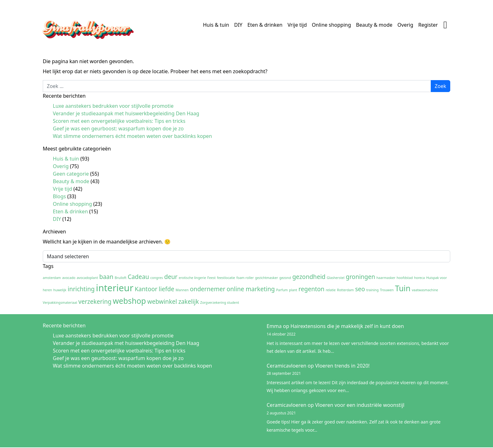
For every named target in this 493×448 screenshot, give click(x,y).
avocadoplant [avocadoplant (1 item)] (87, 278)
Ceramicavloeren (286, 366)
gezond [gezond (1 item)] (285, 278)
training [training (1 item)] (372, 290)
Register (428, 25)
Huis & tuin (216, 25)
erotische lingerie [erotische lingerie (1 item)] (193, 278)
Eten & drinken (265, 25)
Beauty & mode (374, 25)
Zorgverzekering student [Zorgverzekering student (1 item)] (220, 303)
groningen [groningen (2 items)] (360, 277)
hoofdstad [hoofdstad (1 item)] (405, 278)
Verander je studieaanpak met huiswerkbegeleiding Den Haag (126, 113)
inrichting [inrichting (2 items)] (81, 289)
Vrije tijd (297, 25)
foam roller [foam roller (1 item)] (245, 278)
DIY (238, 25)
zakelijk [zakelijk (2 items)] (188, 302)
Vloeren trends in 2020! (342, 366)
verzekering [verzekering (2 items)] (95, 302)
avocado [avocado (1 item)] (69, 278)
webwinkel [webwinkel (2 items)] (162, 302)
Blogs (59, 196)
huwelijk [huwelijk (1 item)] (60, 290)
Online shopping (331, 25)
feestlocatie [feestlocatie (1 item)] (226, 278)
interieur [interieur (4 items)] (115, 288)
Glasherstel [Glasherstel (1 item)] (335, 278)
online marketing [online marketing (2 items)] (251, 289)
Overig (405, 25)
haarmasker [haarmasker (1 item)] (386, 278)
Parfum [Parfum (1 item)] (282, 290)
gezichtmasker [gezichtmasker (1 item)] (266, 278)
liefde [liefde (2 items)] (167, 289)
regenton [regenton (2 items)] (311, 289)
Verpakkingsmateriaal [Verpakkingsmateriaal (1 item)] (60, 303)
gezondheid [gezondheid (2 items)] (309, 277)
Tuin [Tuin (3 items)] (403, 288)
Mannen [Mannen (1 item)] (182, 290)
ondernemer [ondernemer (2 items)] (208, 289)
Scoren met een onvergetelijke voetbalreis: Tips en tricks (119, 121)
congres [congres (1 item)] (157, 278)
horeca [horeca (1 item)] (419, 278)
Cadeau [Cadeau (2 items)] (138, 277)
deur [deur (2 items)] (171, 277)
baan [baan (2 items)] (106, 277)
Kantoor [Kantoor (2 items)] (146, 289)
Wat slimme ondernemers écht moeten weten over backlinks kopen (132, 136)
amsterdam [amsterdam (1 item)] (52, 278)
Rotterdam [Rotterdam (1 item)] (345, 290)
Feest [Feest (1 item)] (211, 278)
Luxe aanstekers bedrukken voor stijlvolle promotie (113, 106)
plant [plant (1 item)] (293, 290)
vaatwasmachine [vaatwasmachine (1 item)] (425, 290)
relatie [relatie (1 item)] (331, 290)
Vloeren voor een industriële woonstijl (360, 405)
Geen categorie (71, 174)
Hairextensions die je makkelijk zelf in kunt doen (347, 326)
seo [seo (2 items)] (360, 289)
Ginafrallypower (86, 26)
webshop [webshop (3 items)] (130, 301)
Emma (274, 326)
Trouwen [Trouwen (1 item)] (387, 290)
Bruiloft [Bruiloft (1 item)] (121, 278)
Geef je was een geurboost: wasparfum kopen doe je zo (118, 128)
